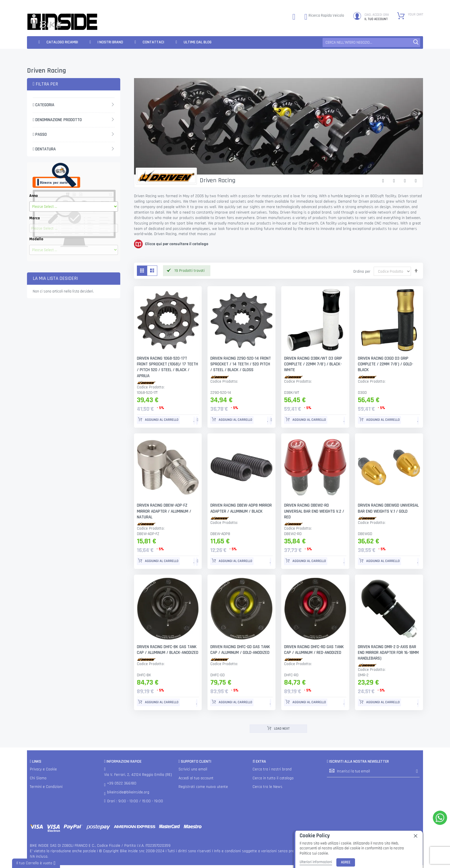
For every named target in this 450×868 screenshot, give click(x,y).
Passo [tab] (40, 134)
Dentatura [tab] (44, 149)
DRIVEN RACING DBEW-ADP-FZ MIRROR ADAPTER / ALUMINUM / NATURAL (164, 511)
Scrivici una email (193, 769)
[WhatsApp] (440, 818)
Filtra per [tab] (45, 84)
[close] (416, 836)
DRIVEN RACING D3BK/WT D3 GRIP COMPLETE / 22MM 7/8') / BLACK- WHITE (313, 364)
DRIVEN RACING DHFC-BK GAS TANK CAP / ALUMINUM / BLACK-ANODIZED (168, 650)
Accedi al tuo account (196, 778)
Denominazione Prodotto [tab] (57, 120)
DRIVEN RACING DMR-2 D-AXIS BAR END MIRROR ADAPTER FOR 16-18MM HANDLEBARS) (388, 653)
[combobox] (371, 42)
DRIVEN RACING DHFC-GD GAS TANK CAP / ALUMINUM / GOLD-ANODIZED (240, 650)
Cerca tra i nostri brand (272, 769)
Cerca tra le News (267, 787)
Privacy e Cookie (43, 769)
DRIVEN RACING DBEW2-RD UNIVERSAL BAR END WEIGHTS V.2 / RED (314, 511)
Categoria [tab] (43, 105)
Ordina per (362, 272)
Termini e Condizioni (46, 787)
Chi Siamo (38, 778)
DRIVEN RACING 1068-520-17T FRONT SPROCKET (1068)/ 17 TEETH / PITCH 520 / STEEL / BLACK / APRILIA (167, 367)
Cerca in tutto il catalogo (273, 778)
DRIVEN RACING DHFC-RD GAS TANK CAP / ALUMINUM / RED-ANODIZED (314, 650)
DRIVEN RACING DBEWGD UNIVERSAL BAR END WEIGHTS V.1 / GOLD (388, 508)
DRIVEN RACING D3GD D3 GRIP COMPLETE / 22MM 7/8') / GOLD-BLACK (385, 364)
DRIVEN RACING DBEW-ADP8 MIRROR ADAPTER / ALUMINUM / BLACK (241, 508)
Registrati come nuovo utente (203, 787)
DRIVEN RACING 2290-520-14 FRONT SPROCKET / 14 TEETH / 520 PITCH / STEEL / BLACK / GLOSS (241, 364)
